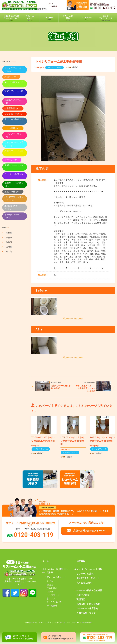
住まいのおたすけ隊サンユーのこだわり (56, 571)
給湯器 (50, 585)
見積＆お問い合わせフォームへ (89, 531)
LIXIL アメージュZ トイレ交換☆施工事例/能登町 (72, 441)
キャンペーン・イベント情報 (88, 569)
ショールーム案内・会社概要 (88, 590)
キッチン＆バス (54, 602)
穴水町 (9, 247)
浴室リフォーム (14, 93)
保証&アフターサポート (88, 578)
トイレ (50, 581)
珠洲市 (9, 238)
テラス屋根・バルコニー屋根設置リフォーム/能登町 (85, 388)
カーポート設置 (14, 176)
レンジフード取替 (13, 135)
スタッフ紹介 (83, 595)
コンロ (50, 592)
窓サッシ (12, 160)
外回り (11, 77)
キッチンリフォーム (14, 84)
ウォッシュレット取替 (14, 144)
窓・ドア (51, 599)
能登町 (75, 67)
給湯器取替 (13, 108)
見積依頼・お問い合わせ (88, 604)
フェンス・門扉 (14, 114)
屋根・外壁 (13, 192)
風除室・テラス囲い (14, 184)
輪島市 (9, 242)
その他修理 (52, 606)
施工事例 (81, 561)
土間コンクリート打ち (14, 207)
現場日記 (81, 599)
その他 (9, 251)
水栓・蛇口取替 (14, 121)
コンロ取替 (13, 128)
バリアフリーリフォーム (14, 199)
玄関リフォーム (14, 167)
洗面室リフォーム (13, 101)
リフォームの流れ (85, 574)
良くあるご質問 (84, 583)
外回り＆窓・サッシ (86, 613)
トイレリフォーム (55, 67)
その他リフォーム (13, 216)
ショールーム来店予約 (87, 608)
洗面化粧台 (52, 588)
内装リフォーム (14, 153)
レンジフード (53, 595)
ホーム (46, 561)
